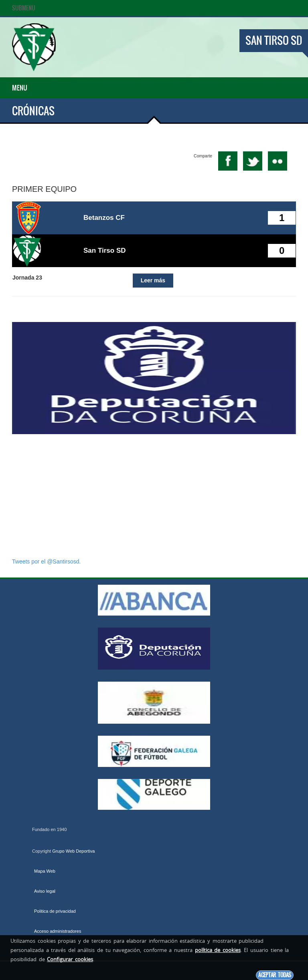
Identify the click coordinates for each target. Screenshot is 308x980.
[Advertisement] (154, 496)
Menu (20, 88)
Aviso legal (45, 891)
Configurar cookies (70, 959)
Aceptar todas (275, 975)
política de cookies (218, 950)
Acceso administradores (58, 931)
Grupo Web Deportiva (73, 851)
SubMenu (24, 8)
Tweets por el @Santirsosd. (46, 561)
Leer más (153, 280)
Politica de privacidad (55, 911)
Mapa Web (45, 871)
